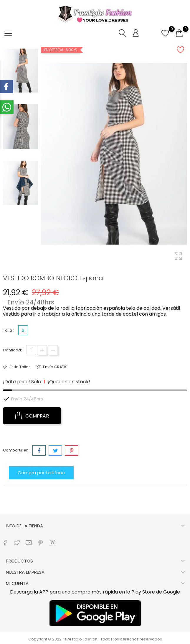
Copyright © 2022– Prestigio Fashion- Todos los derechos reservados (95, 639)
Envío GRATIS (55, 367)
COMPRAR (32, 416)
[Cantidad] (31, 350)
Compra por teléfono (41, 473)
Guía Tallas (20, 367)
